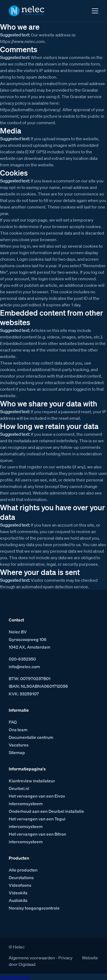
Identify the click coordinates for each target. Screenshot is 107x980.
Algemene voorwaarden (32, 958)
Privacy (65, 958)
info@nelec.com (24, 667)
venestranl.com (15, 977)
